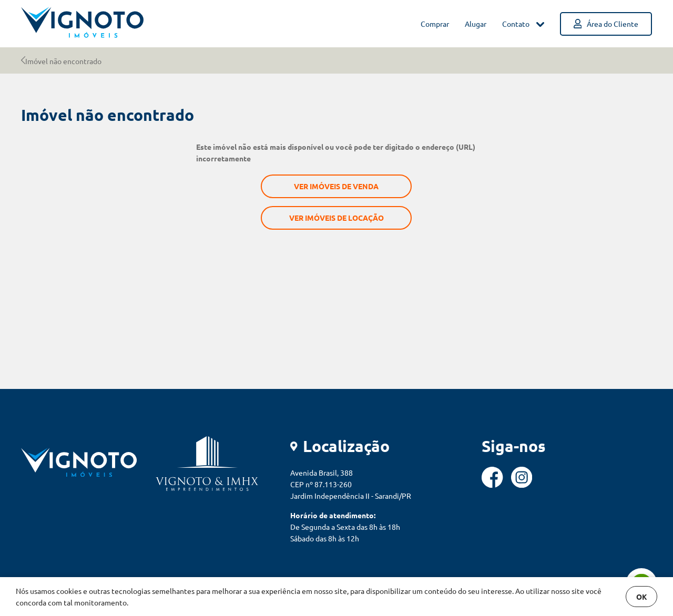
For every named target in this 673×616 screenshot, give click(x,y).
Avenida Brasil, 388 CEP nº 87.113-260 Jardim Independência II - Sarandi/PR (351, 484)
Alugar (476, 24)
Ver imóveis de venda (336, 186)
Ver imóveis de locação (336, 218)
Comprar (435, 24)
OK (642, 597)
